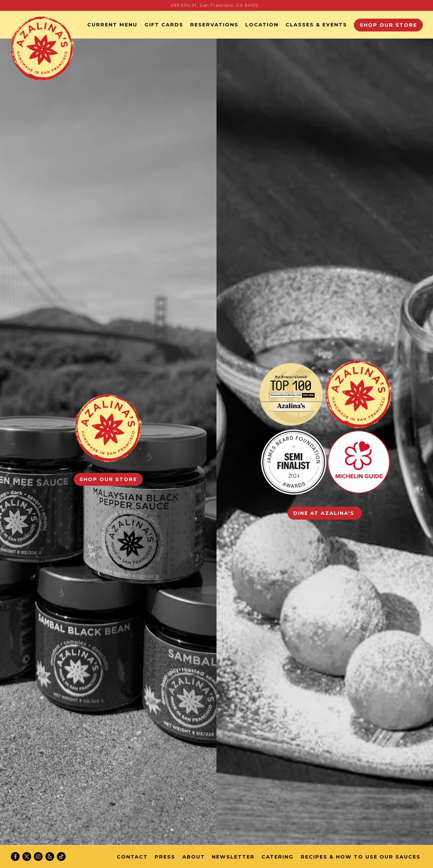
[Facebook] (15, 856)
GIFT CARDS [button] (164, 25)
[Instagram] (38, 856)
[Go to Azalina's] (214, 5)
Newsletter (233, 857)
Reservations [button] (214, 25)
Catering (278, 857)
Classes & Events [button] (316, 25)
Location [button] (262, 25)
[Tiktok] (61, 856)
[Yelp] (50, 856)
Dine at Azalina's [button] (325, 513)
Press (165, 857)
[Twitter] (27, 856)
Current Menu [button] (112, 25)
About (194, 857)
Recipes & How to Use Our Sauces (361, 857)
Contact (132, 857)
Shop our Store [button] (388, 25)
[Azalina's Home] (42, 48)
